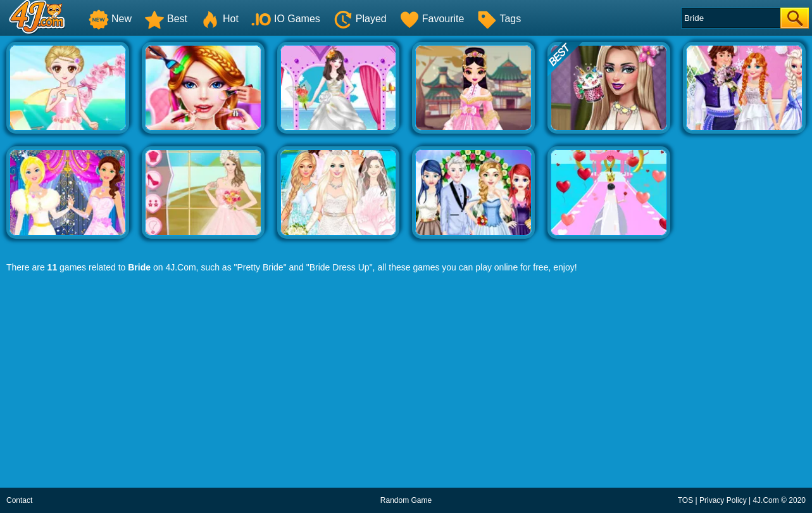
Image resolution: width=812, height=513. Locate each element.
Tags (499, 19)
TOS (685, 500)
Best (166, 19)
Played (360, 19)
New (110, 19)
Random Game (406, 500)
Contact (19, 500)
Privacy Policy (723, 500)
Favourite (432, 19)
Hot (219, 19)
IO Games (286, 19)
